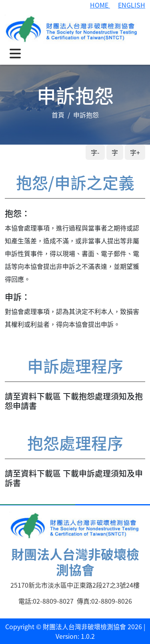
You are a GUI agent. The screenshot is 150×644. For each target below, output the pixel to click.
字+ (135, 152)
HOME (100, 5)
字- (95, 152)
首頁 (58, 115)
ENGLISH (132, 5)
